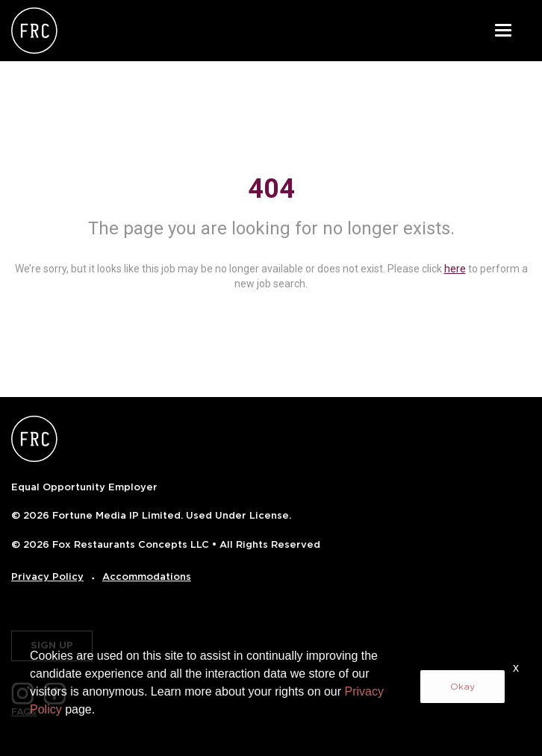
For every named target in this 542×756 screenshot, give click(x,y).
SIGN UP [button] (52, 645)
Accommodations (147, 577)
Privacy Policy (47, 577)
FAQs (24, 712)
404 (271, 189)
